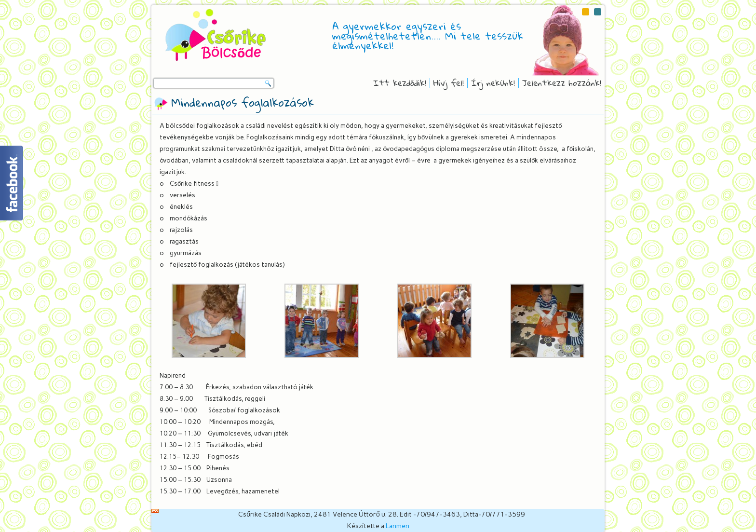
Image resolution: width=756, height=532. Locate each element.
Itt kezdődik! (400, 83)
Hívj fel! (449, 83)
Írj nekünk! (493, 83)
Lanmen (398, 526)
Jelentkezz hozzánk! (562, 83)
